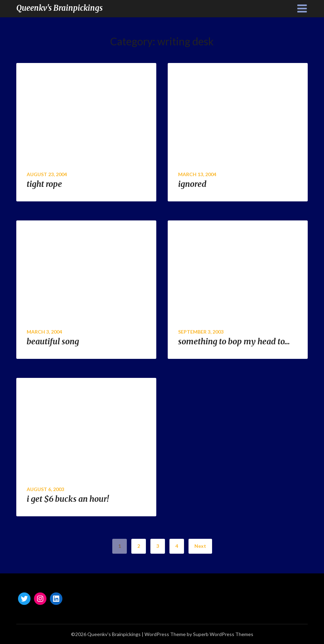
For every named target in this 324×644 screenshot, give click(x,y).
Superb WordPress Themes (223, 634)
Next (200, 546)
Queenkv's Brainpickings (59, 8)
